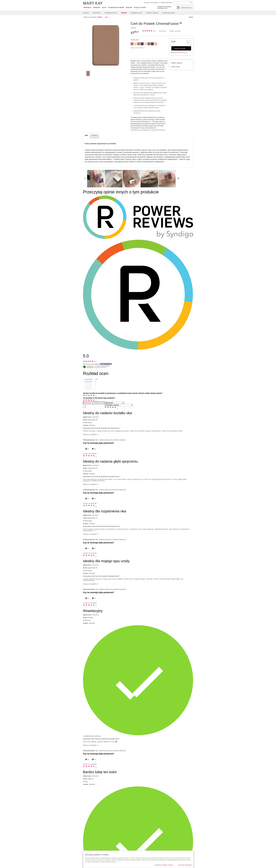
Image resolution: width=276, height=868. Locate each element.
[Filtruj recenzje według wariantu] (119, 405)
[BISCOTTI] (135, 44)
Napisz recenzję (175, 31)
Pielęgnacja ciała (136, 13)
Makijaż (124, 13)
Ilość (173, 42)
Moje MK (129, 8)
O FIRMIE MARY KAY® (166, 3)
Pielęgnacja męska (169, 13)
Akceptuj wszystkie (185, 865)
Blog (104, 8)
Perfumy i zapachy (152, 13)
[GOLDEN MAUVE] (149, 44)
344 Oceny (163, 31)
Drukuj (191, 17)
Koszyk (187, 8)
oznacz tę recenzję (90, 453)
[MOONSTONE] (156, 44)
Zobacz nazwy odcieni (137, 48)
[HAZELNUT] (106, 45)
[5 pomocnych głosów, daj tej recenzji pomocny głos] (87, 449)
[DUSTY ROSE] (139, 44)
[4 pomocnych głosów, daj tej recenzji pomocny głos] (87, 499)
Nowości (97, 8)
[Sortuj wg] (114, 403)
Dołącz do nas (140, 8)
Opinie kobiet (175, 67)
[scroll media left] (85, 179)
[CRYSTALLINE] (146, 44)
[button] (92, 379)
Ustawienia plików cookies (164, 865)
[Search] (183, 3)
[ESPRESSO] (142, 44)
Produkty (87, 8)
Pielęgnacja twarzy (111, 13)
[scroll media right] (178, 179)
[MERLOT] (152, 44)
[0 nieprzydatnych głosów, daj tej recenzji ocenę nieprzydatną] (93, 449)
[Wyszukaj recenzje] (84, 406)
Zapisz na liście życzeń (180, 53)
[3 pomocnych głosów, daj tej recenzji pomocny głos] (87, 549)
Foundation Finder (116, 8)
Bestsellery (97, 13)
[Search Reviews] (94, 403)
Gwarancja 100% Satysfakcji (151, 3)
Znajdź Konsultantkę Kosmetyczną (164, 7)
